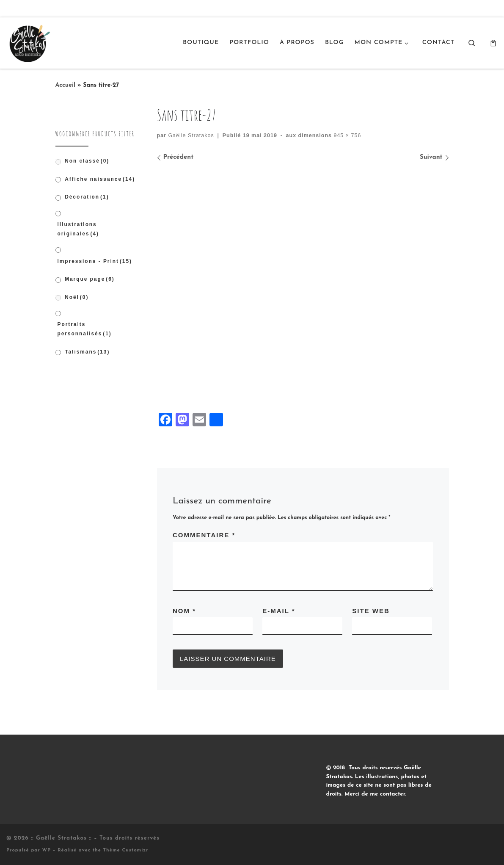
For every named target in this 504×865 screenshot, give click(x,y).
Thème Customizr (126, 850)
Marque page (90, 279)
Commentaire (204, 535)
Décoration (87, 197)
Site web (371, 611)
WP (46, 850)
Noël (77, 297)
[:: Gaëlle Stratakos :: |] (29, 42)
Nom (184, 611)
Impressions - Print (95, 261)
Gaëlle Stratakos (191, 135)
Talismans (87, 352)
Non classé (87, 161)
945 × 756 (346, 135)
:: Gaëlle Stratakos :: (61, 838)
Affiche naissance (100, 179)
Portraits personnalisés (85, 329)
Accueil (66, 85)
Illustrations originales (78, 229)
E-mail (279, 611)
